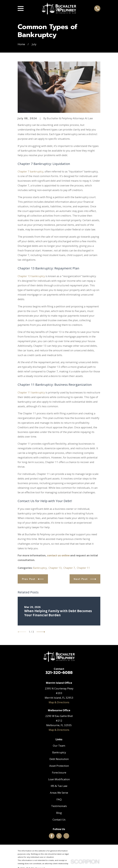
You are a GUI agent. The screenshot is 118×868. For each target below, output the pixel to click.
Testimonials (59, 806)
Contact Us (59, 820)
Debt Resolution (59, 759)
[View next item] (41, 632)
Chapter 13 (55, 568)
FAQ (59, 799)
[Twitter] (59, 836)
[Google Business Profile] (66, 836)
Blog (59, 813)
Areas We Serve (59, 793)
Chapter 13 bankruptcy (31, 276)
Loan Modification (59, 779)
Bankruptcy (40, 568)
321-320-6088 (59, 673)
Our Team (59, 746)
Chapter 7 (69, 568)
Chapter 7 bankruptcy (30, 171)
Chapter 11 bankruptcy (31, 392)
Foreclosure (59, 772)
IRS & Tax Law (59, 786)
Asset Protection (59, 766)
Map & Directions (59, 702)
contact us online (58, 555)
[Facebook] (52, 836)
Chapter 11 (83, 568)
